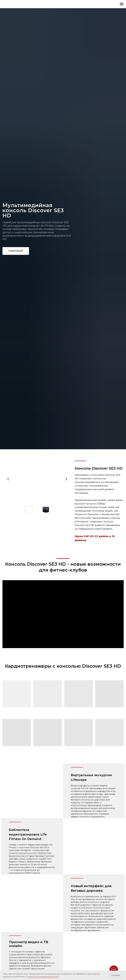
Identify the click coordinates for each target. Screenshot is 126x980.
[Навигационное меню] (122, 4)
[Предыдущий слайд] (8, 479)
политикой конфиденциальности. (43, 977)
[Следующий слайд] (66, 479)
